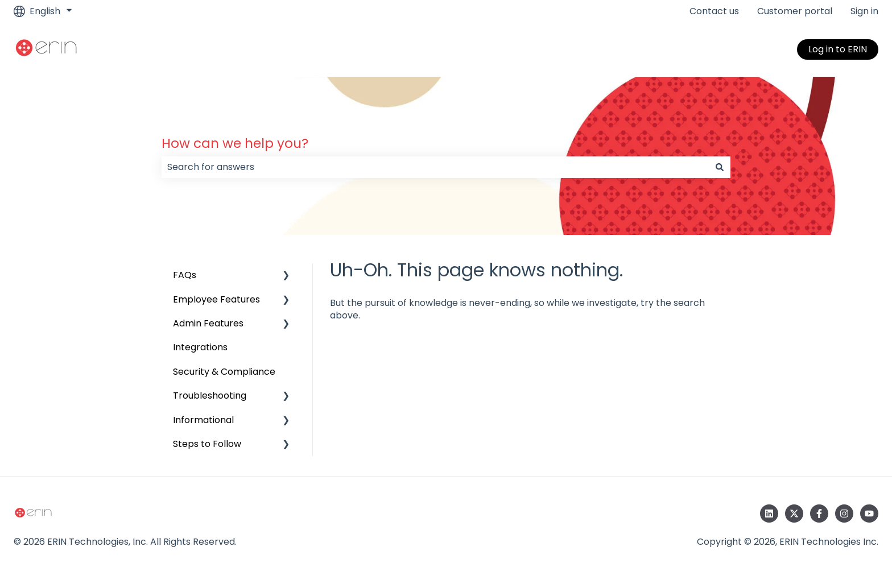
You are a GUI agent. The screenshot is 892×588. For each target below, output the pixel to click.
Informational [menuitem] (203, 420)
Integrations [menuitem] (200, 347)
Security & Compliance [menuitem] (224, 372)
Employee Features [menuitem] (216, 299)
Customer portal (795, 11)
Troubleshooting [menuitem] (210, 396)
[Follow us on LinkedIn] (769, 514)
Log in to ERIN (838, 49)
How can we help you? (235, 143)
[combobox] (435, 167)
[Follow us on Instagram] (844, 514)
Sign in (864, 11)
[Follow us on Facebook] (819, 514)
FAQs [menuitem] (185, 275)
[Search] (720, 167)
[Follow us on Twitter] (794, 514)
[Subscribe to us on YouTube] (869, 514)
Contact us (714, 11)
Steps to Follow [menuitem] (207, 444)
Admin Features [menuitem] (208, 323)
